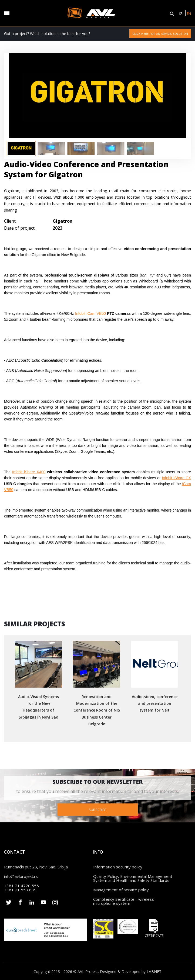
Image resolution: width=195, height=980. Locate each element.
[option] (21, 149)
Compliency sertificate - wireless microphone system (124, 901)
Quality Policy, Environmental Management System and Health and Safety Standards (133, 878)
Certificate (154, 928)
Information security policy (118, 866)
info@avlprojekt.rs (21, 876)
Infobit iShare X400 (29, 472)
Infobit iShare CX (176, 478)
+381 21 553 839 (20, 889)
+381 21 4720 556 (21, 885)
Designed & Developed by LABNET (131, 971)
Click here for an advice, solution (160, 34)
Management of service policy (121, 889)
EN (189, 14)
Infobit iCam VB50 (90, 313)
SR (181, 14)
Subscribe (98, 809)
